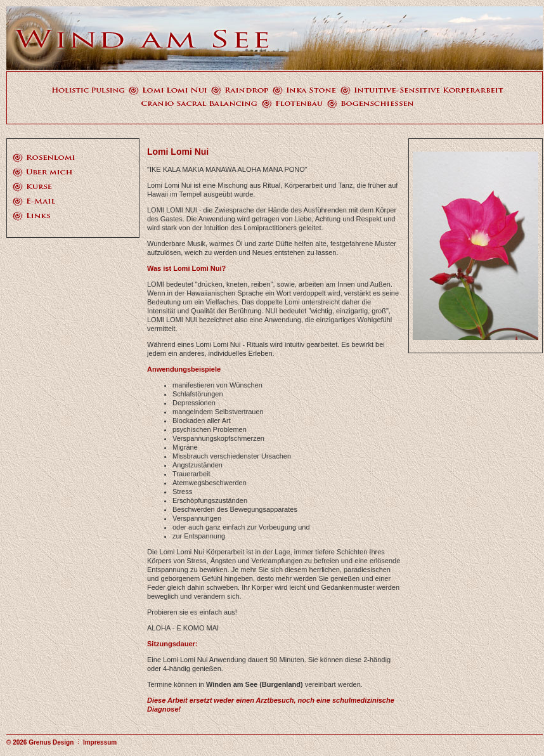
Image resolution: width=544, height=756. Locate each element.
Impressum (100, 742)
